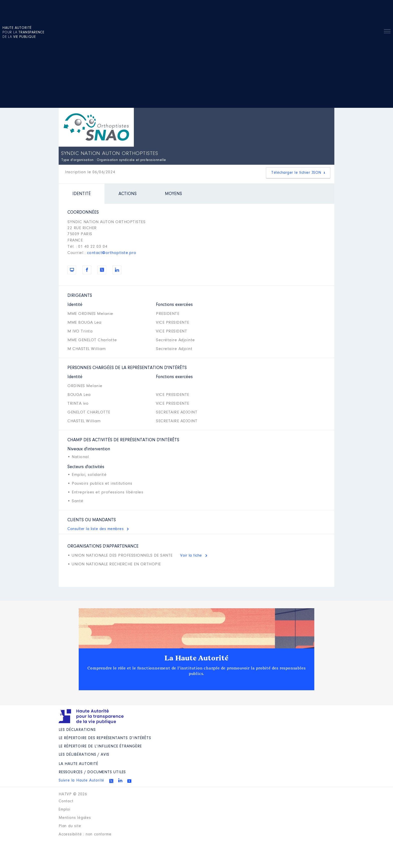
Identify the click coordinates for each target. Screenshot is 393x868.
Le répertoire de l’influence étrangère (100, 746)
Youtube (129, 781)
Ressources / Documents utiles (92, 772)
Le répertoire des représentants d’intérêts (105, 738)
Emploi (65, 810)
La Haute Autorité (197, 658)
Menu (387, 32)
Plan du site (70, 826)
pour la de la (23, 33)
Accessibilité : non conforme (85, 834)
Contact (66, 801)
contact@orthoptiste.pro (112, 253)
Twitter (111, 781)
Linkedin (120, 780)
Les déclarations (77, 730)
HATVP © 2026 (73, 794)
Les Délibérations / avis (84, 755)
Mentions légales (75, 818)
